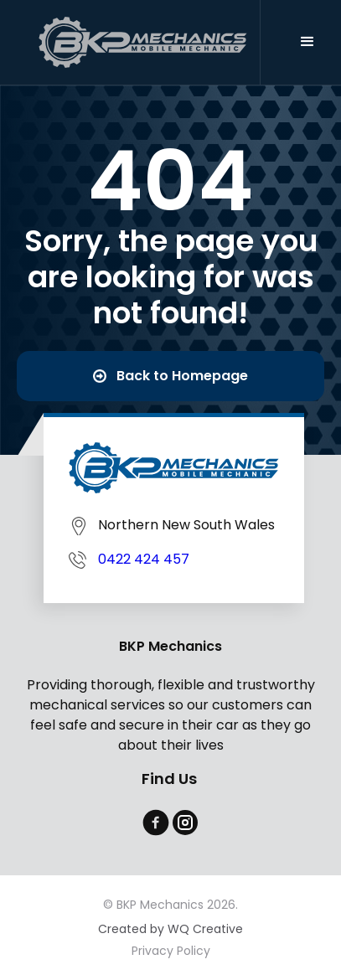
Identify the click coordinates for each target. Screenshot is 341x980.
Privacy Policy (171, 952)
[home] (145, 42)
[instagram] (185, 823)
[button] (307, 42)
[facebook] (156, 823)
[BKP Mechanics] (173, 468)
